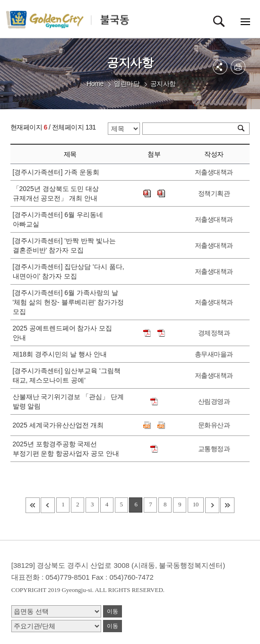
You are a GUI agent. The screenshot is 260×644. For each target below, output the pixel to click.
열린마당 (127, 84)
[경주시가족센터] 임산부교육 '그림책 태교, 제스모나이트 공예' (67, 375)
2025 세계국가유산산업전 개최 (60, 425)
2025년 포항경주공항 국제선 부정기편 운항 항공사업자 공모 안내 (68, 449)
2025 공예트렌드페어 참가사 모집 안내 (63, 333)
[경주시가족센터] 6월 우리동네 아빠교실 (58, 219)
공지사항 (163, 84)
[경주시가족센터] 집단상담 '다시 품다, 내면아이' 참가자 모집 (69, 271)
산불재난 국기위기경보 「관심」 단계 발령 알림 (69, 401)
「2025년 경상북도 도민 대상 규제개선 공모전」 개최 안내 (57, 193)
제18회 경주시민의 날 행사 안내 (62, 354)
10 (196, 504)
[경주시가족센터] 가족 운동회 (58, 172)
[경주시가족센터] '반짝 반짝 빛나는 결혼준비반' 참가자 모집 (64, 245)
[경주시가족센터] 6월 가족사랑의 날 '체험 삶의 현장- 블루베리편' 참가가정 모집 (69, 302)
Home (95, 84)
